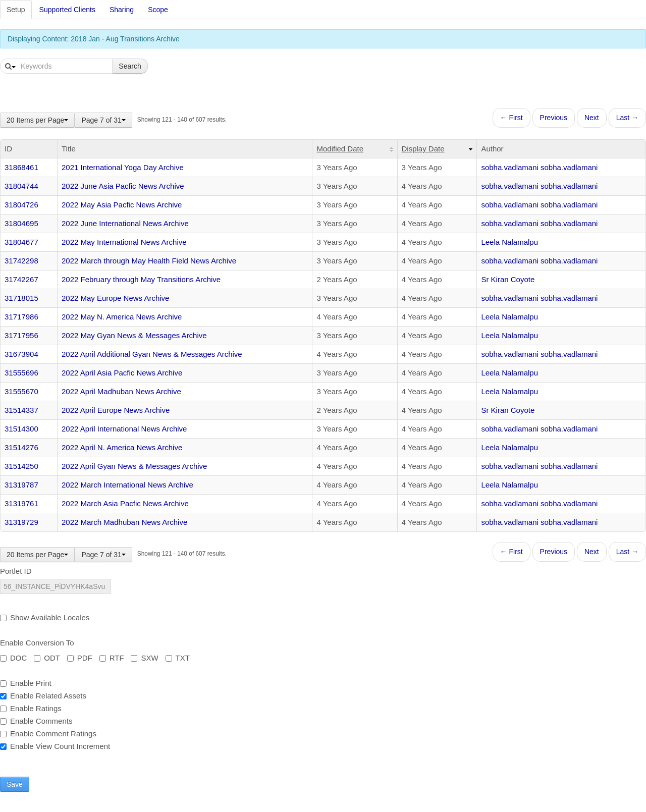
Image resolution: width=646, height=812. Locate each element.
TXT (178, 658)
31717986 (21, 317)
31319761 (21, 503)
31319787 (21, 485)
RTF (112, 658)
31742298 (21, 261)
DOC (13, 658)
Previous (554, 118)
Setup (16, 10)
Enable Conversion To (37, 643)
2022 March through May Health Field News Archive (149, 261)
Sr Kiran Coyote (508, 279)
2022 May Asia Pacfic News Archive (122, 205)
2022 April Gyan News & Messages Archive (134, 466)
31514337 (21, 410)
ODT (47, 658)
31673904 (21, 354)
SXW (144, 658)
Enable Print (26, 683)
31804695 (21, 223)
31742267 (21, 279)
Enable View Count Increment (55, 746)
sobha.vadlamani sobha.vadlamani (539, 167)
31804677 (21, 242)
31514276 (21, 447)
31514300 (21, 429)
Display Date (423, 149)
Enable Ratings (31, 708)
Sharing (122, 10)
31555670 (21, 391)
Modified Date (340, 149)
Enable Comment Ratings (48, 734)
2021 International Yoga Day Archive (123, 167)
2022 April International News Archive (124, 429)
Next (592, 118)
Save (15, 784)
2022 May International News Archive (124, 242)
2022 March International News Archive (127, 485)
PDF (80, 658)
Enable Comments (36, 721)
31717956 (21, 335)
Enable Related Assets (43, 696)
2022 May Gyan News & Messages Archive (134, 335)
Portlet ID (16, 571)
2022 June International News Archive (125, 223)
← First (512, 118)
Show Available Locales (45, 617)
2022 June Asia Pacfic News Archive (123, 186)
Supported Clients (67, 10)
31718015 (21, 298)
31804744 (21, 186)
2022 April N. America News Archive (122, 447)
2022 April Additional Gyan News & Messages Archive (152, 354)
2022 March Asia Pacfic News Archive (125, 503)
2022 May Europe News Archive (115, 298)
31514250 (21, 466)
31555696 (21, 373)
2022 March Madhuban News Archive (124, 522)
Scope (158, 10)
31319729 (21, 522)
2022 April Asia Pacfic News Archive (122, 373)
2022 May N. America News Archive (122, 317)
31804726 (21, 205)
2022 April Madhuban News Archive (121, 391)
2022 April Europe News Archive (116, 410)
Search (130, 66)
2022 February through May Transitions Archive (141, 279)
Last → (627, 118)
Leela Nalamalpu (509, 242)
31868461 (21, 167)
